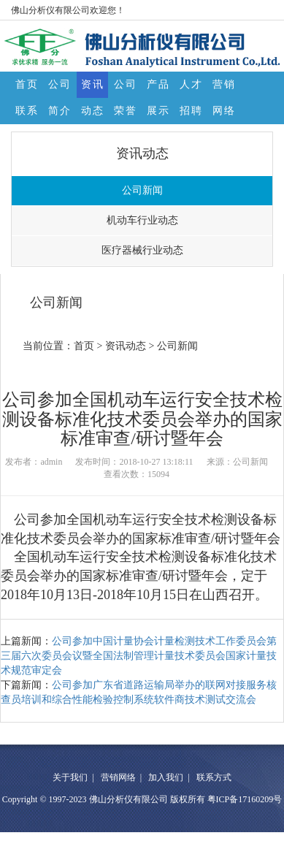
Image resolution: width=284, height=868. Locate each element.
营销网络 (224, 88)
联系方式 (27, 115)
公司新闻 (142, 190)
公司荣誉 (126, 88)
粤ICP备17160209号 (245, 799)
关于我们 (70, 777)
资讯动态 (93, 88)
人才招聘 (191, 88)
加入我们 (166, 777)
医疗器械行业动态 (142, 250)
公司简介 (60, 88)
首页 (27, 84)
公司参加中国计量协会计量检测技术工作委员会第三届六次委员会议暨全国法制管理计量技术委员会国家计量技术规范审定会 (139, 656)
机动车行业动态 (142, 220)
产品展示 (158, 88)
